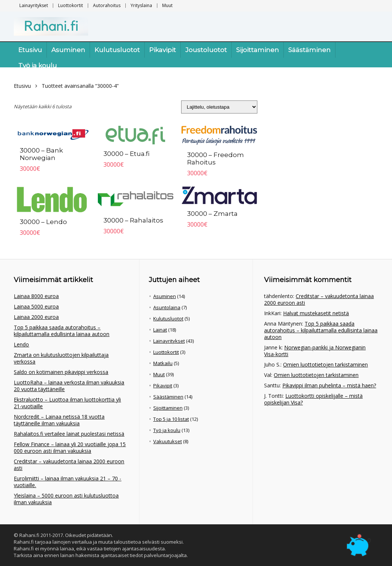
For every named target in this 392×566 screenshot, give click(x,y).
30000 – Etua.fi (126, 154)
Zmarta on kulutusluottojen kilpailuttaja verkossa (61, 358)
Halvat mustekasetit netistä (316, 313)
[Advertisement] (329, 133)
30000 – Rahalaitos (133, 220)
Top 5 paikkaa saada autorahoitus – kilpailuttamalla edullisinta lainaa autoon (62, 331)
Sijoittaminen (258, 50)
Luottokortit (70, 5)
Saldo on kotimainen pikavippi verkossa (61, 372)
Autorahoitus (107, 5)
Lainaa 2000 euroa (36, 317)
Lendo (21, 344)
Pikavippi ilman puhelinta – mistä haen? (329, 385)
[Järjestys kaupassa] (219, 107)
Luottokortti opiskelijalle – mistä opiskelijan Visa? (313, 399)
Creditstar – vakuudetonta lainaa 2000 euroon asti (69, 465)
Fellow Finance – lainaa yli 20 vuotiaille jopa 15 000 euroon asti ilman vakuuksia (70, 447)
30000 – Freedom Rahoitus (216, 159)
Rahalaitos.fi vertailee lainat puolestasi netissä (69, 434)
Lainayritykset (34, 5)
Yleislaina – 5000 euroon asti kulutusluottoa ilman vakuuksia (66, 499)
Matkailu (163, 363)
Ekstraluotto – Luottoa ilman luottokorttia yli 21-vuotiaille (67, 403)
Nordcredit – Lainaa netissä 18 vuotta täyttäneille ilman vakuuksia (59, 420)
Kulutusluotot (117, 50)
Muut (167, 5)
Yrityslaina (141, 5)
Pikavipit (163, 50)
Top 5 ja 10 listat (171, 419)
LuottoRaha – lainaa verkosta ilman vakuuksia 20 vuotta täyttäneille (69, 386)
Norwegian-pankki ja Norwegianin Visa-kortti (315, 351)
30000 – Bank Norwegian (41, 154)
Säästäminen (309, 50)
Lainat (160, 330)
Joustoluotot (206, 50)
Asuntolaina (167, 307)
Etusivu (30, 50)
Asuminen (68, 50)
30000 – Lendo (43, 222)
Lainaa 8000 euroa (36, 296)
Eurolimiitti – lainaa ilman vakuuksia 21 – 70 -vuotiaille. (68, 482)
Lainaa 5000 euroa (36, 306)
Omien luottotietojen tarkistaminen (325, 364)
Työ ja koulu (38, 65)
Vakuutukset (168, 441)
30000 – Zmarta (212, 214)
